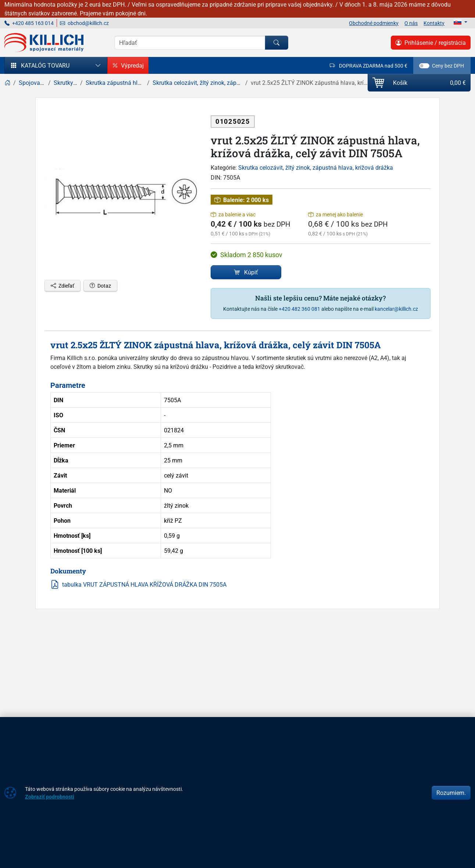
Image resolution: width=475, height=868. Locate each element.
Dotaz (100, 286)
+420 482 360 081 (299, 309)
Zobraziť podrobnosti (50, 797)
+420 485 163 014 (29, 23)
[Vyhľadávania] (190, 43)
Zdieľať (63, 286)
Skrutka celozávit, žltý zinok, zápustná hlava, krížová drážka (316, 168)
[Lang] (460, 22)
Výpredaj (128, 65)
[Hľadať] (276, 43)
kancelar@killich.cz (396, 309)
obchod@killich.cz (84, 23)
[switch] (424, 66)
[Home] (7, 83)
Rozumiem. (451, 793)
